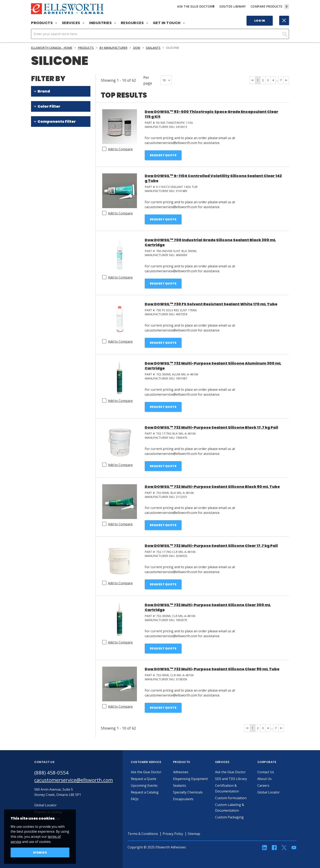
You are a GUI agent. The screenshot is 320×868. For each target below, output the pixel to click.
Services (73, 23)
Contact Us (266, 772)
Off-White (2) (47, 183)
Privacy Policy (173, 834)
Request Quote (163, 155)
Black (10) (44, 151)
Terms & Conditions (143, 834)
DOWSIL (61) (41, 102)
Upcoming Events (144, 785)
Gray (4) (43, 167)
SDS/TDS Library (233, 6)
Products (44, 23)
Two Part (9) (46, 215)
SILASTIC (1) (40, 110)
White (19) (44, 135)
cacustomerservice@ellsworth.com (74, 780)
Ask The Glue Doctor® (196, 6)
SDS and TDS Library (231, 779)
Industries (103, 23)
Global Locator (269, 792)
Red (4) (42, 159)
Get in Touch (169, 23)
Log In (260, 21)
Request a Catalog (145, 792)
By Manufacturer (113, 48)
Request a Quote (144, 779)
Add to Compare (120, 149)
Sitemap (194, 834)
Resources (134, 23)
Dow (137, 48)
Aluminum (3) (47, 175)
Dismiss (40, 852)
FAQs (135, 799)
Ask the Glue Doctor (146, 772)
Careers (263, 785)
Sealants (153, 48)
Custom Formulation (231, 798)
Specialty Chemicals (188, 792)
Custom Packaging (229, 817)
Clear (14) (44, 143)
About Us (264, 779)
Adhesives (181, 772)
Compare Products (270, 6)
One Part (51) (47, 207)
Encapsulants (183, 799)
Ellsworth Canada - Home (52, 48)
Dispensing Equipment (190, 779)
